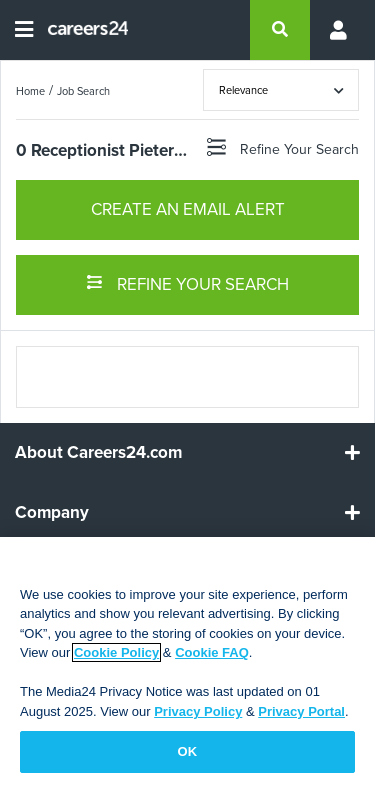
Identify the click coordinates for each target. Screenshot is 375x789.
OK (188, 751)
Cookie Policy (116, 652)
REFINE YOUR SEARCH (187, 283)
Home (30, 91)
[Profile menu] (335, 30)
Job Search (83, 91)
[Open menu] (24, 30)
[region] (187, 663)
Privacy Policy (198, 711)
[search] (280, 30)
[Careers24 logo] (80, 30)
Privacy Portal (301, 711)
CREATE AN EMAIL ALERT (188, 209)
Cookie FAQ (212, 652)
